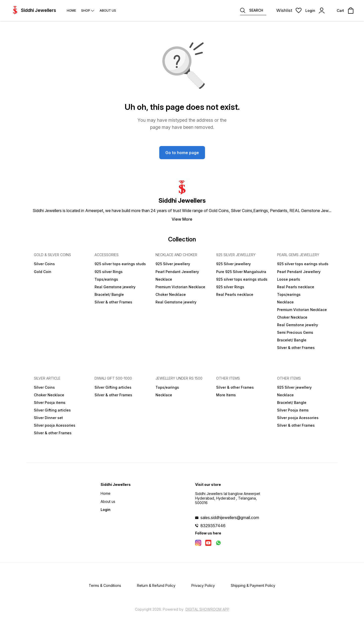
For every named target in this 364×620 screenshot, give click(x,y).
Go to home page (182, 153)
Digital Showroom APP (207, 609)
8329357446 (213, 526)
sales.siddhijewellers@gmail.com (230, 518)
